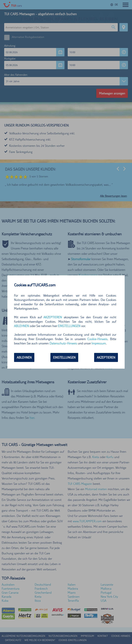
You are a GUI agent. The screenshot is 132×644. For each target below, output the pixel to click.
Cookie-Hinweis (97, 339)
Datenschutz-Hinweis (63, 343)
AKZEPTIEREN (53, 317)
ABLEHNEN (22, 326)
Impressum (99, 343)
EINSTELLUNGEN (69, 326)
